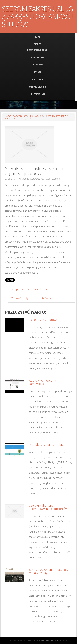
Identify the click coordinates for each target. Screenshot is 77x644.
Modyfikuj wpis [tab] (43, 298)
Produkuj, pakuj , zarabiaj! (46, 445)
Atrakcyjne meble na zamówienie (43, 382)
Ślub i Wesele (36, 116)
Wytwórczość (20, 116)
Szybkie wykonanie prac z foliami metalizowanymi (50, 571)
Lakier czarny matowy (43, 320)
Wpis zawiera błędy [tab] (21, 298)
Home (8, 116)
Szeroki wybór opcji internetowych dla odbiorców (48, 507)
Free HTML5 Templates (49, 640)
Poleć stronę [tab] (41, 289)
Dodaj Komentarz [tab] (20, 289)
